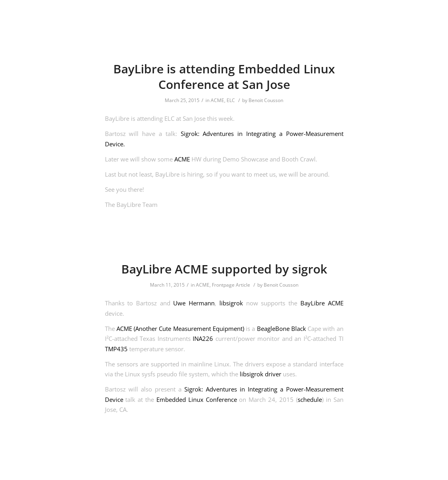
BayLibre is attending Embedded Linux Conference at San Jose (224, 77)
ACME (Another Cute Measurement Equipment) (180, 329)
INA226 (203, 338)
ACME (217, 100)
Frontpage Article (231, 285)
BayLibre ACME (322, 303)
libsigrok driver (261, 374)
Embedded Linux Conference (197, 399)
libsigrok (231, 303)
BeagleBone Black (281, 329)
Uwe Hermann (194, 303)
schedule (310, 399)
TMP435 (116, 349)
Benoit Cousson (266, 100)
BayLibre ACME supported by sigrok (224, 269)
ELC (231, 100)
